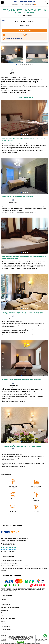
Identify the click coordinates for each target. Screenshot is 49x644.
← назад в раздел (6, 474)
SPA (2, 616)
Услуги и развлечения (8, 618)
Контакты (4, 632)
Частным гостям (6, 605)
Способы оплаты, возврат (9, 563)
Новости (4, 624)
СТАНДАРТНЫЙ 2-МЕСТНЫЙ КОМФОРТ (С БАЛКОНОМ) (23, 313)
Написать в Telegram (10, 549)
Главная (19, 16)
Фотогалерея (5, 627)
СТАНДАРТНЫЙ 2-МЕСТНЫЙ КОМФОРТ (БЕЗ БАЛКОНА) (23, 446)
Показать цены (25, 30)
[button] (17, 64)
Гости (4, 25)
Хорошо (21, 642)
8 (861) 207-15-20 (8, 544)
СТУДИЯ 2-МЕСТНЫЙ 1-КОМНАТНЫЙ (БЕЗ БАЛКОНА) (22, 379)
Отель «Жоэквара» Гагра (25, 1)
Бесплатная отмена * (33, 35)
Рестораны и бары (7, 613)
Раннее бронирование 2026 (10, 607)
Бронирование (6, 629)
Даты (4, 21)
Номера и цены (28, 16)
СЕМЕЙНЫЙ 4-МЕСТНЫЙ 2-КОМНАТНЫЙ (18, 197)
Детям (3, 621)
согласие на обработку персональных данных (23, 639)
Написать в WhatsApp (10, 548)
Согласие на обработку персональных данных (16, 566)
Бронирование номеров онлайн (12, 560)
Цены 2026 (5, 610)
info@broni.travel (8, 551)
